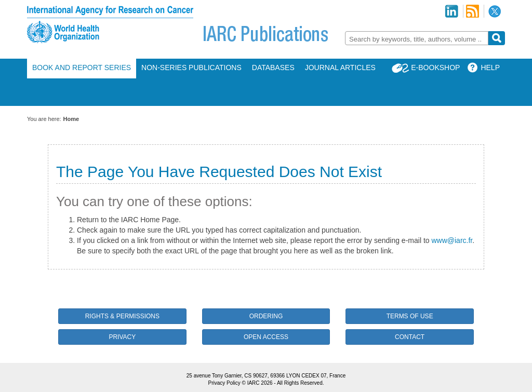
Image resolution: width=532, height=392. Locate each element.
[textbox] (417, 39)
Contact (410, 337)
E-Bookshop (435, 67)
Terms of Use (410, 316)
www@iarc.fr (452, 240)
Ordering (266, 316)
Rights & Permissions (122, 316)
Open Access (266, 337)
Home (71, 119)
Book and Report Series (82, 67)
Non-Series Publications (191, 67)
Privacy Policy (224, 383)
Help (490, 67)
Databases (273, 67)
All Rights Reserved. (301, 383)
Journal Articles (340, 67)
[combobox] (417, 38)
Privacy (122, 337)
